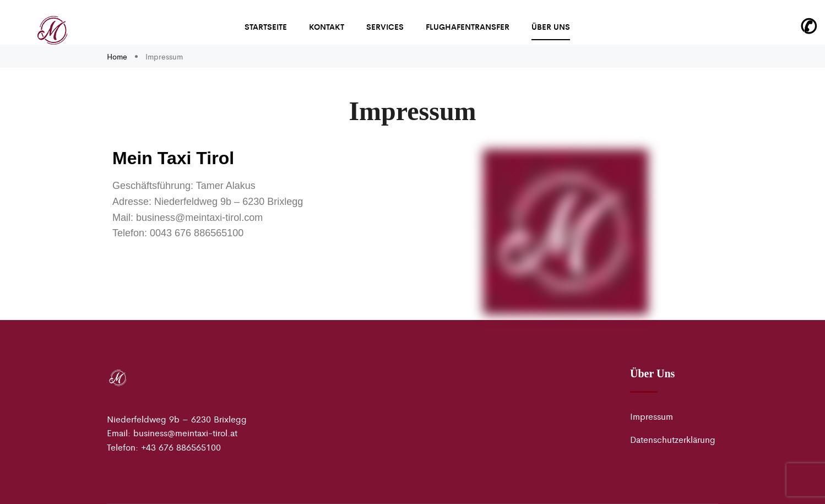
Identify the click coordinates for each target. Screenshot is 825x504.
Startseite (266, 26)
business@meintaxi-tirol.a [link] (184, 433)
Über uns (551, 26)
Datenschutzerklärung (673, 439)
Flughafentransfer (468, 26)
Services (385, 26)
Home (118, 56)
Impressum (652, 416)
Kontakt (327, 26)
